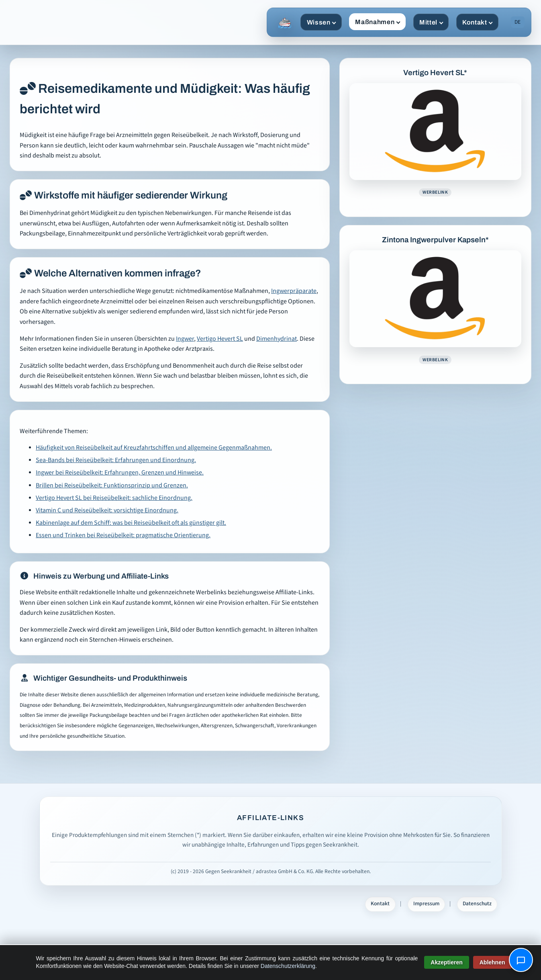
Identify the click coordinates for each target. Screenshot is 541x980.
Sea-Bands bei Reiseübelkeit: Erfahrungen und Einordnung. (116, 460)
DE (518, 22)
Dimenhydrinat (277, 339)
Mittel (431, 22)
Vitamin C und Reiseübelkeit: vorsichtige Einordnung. (107, 510)
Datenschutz (477, 904)
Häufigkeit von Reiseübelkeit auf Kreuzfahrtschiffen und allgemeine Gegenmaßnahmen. (154, 448)
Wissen (322, 22)
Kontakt (478, 22)
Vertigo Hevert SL (220, 339)
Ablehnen (492, 962)
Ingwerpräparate (294, 291)
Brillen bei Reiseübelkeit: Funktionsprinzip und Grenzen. (112, 486)
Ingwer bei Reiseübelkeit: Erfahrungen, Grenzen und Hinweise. (120, 473)
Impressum (426, 904)
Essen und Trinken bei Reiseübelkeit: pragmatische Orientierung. (123, 535)
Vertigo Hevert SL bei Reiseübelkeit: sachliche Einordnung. (114, 498)
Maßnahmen (378, 22)
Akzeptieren (446, 962)
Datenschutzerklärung (288, 966)
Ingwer (185, 339)
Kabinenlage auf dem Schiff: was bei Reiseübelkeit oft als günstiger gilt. (131, 523)
